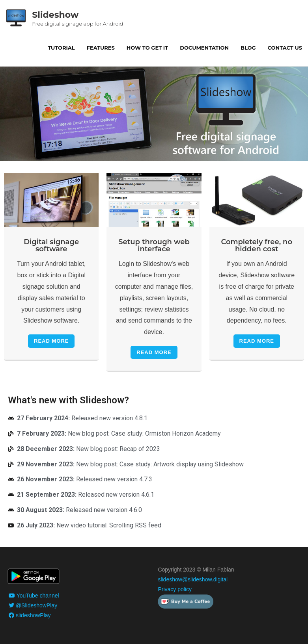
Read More (51, 341)
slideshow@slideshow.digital (193, 579)
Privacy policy (175, 589)
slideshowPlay (30, 615)
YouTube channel (34, 596)
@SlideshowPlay (33, 605)
